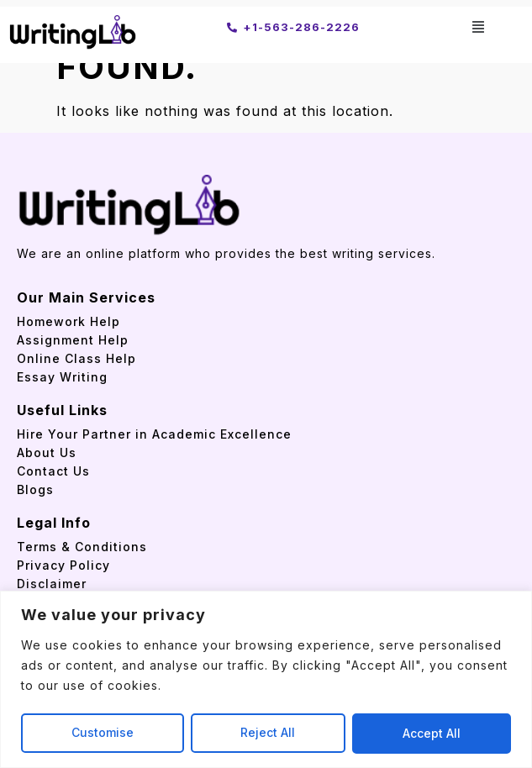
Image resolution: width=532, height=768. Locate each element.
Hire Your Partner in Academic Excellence (156, 434)
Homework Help (68, 321)
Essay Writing (62, 377)
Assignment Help (73, 340)
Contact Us (53, 471)
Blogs (35, 489)
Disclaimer (52, 584)
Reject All (269, 733)
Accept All (432, 733)
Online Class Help (76, 358)
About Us (47, 452)
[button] (479, 26)
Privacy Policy (63, 565)
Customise (103, 733)
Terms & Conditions (82, 547)
